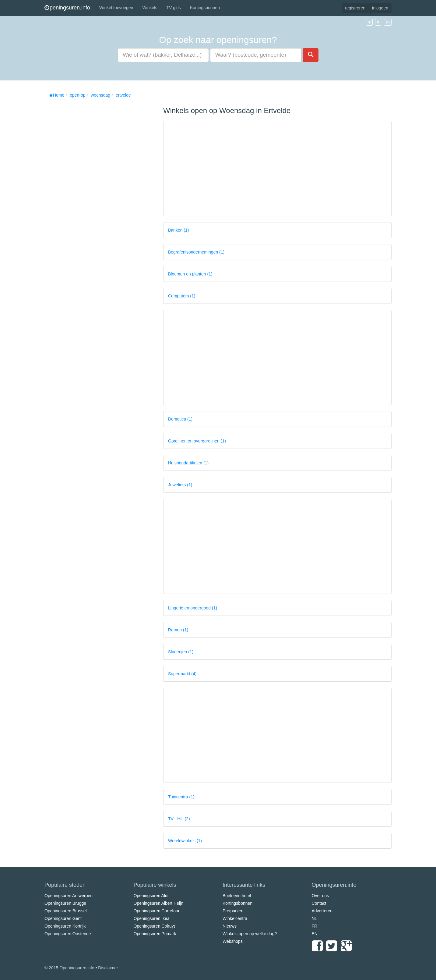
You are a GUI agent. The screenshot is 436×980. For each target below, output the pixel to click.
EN (315, 934)
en (388, 22)
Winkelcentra (235, 918)
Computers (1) (182, 296)
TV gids (173, 8)
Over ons (320, 896)
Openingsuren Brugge (65, 903)
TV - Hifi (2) (179, 819)
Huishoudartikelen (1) (188, 463)
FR (315, 926)
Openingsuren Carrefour (157, 911)
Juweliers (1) (180, 485)
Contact (319, 903)
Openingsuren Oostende (68, 934)
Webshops (233, 941)
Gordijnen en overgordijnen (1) (197, 441)
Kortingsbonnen (205, 8)
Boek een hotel (237, 896)
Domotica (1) (180, 419)
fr (378, 22)
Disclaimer (108, 968)
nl (369, 22)
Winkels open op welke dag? (250, 934)
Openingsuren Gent (63, 918)
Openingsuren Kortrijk (65, 926)
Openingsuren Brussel (66, 911)
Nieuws (230, 926)
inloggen (380, 8)
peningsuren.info (67, 8)
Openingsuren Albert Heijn (158, 903)
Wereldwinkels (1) (185, 841)
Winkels (150, 8)
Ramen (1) (178, 630)
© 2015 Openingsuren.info (69, 968)
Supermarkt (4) (182, 674)
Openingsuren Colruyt (154, 926)
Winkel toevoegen (116, 8)
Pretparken (233, 911)
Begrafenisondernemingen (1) (196, 252)
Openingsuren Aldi (151, 896)
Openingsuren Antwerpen (69, 896)
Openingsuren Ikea (152, 918)
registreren (355, 8)
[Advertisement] (90, 192)
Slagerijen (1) (181, 652)
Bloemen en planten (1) (190, 274)
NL (315, 918)
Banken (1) (178, 230)
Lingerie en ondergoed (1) (193, 608)
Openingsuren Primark (155, 934)
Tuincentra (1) (181, 797)
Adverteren (322, 911)
